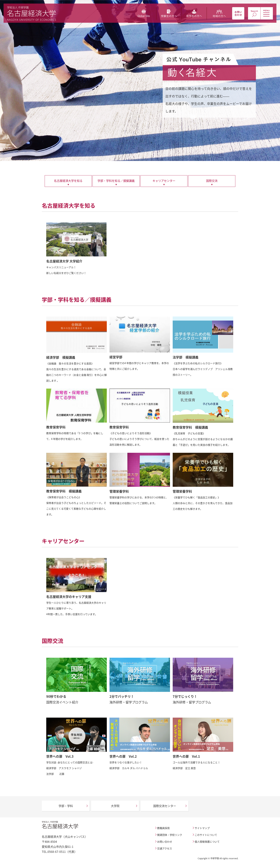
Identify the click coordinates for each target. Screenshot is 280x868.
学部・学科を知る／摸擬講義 (116, 181)
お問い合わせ (165, 842)
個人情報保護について (207, 842)
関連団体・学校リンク (170, 835)
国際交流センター (165, 806)
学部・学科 (66, 806)
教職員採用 (163, 828)
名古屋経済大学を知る (68, 181)
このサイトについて (206, 835)
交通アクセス (165, 848)
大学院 (115, 806)
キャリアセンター (164, 181)
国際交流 (212, 181)
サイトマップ (202, 828)
